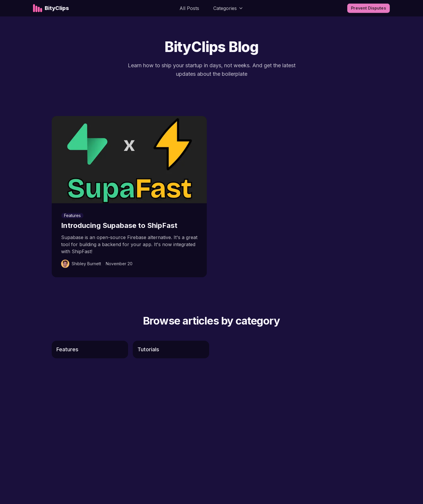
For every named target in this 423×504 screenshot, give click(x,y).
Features (72, 215)
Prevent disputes (369, 8)
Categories (229, 8)
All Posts (189, 8)
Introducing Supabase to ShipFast (119, 225)
